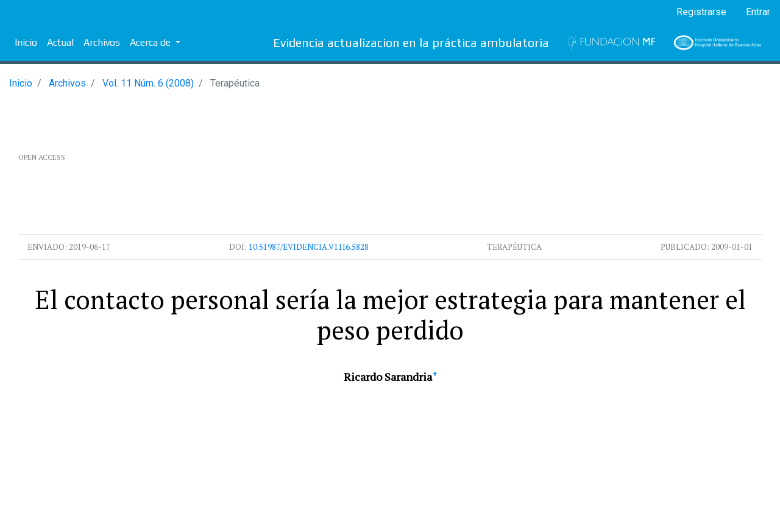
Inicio (26, 42)
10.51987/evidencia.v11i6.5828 (309, 247)
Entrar (758, 12)
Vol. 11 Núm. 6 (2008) (148, 83)
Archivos (102, 42)
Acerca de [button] (151, 42)
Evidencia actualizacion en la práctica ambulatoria (411, 42)
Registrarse (701, 12)
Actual (60, 42)
